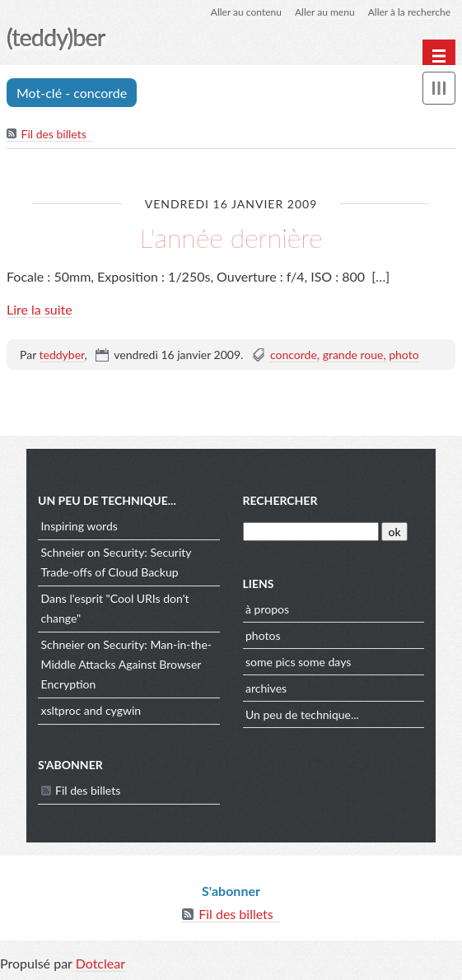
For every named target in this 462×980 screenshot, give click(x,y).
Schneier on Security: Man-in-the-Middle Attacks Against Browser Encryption (127, 664)
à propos (267, 609)
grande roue (353, 355)
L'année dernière (231, 238)
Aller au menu (325, 12)
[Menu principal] (439, 56)
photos (263, 635)
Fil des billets (54, 134)
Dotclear (100, 963)
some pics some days (298, 662)
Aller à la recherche (409, 12)
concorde (294, 355)
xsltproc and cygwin (91, 710)
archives (266, 688)
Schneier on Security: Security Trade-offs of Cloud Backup (117, 562)
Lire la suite (40, 309)
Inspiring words (79, 526)
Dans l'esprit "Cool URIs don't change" (115, 608)
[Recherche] (311, 532)
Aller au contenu (246, 12)
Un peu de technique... (302, 714)
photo (404, 355)
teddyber (62, 355)
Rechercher (280, 500)
